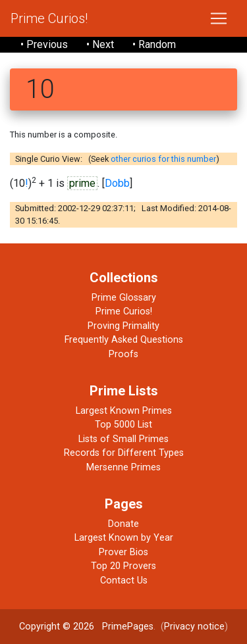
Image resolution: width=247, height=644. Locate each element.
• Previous (44, 44)
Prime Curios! (49, 18)
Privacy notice (194, 627)
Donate (123, 524)
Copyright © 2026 (57, 627)
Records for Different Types (124, 453)
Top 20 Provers (123, 566)
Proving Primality (123, 326)
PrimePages (128, 627)
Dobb (117, 183)
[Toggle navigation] (219, 18)
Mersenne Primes (123, 467)
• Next (100, 44)
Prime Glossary (124, 298)
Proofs (123, 354)
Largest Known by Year (124, 538)
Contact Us (124, 581)
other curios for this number (163, 159)
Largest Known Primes (124, 411)
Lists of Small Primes (123, 439)
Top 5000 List (123, 425)
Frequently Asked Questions (124, 340)
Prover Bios (123, 552)
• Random (154, 44)
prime (82, 183)
